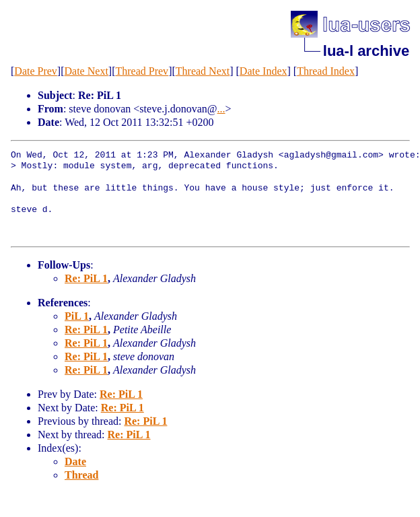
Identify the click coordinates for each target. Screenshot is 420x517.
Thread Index (326, 71)
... (221, 109)
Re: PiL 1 (86, 278)
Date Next (86, 71)
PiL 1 (77, 316)
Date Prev (36, 71)
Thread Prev (142, 71)
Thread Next (203, 71)
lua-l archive (366, 51)
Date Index (264, 71)
